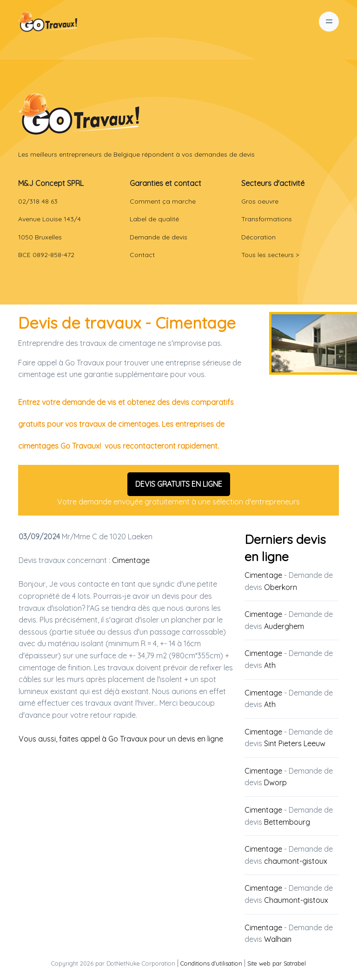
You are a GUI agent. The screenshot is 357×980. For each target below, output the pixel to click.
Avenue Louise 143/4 (50, 219)
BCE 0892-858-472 (46, 255)
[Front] (79, 114)
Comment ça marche (163, 201)
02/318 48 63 (38, 201)
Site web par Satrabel (277, 963)
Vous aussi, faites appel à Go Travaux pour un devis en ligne (121, 739)
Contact (142, 255)
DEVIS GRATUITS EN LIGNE (179, 484)
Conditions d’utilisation (211, 963)
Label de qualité (154, 219)
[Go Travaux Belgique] (48, 22)
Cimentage (131, 560)
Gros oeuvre (260, 201)
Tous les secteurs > (270, 255)
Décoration (258, 237)
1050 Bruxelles (40, 237)
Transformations (267, 219)
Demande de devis (159, 237)
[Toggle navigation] (329, 22)
